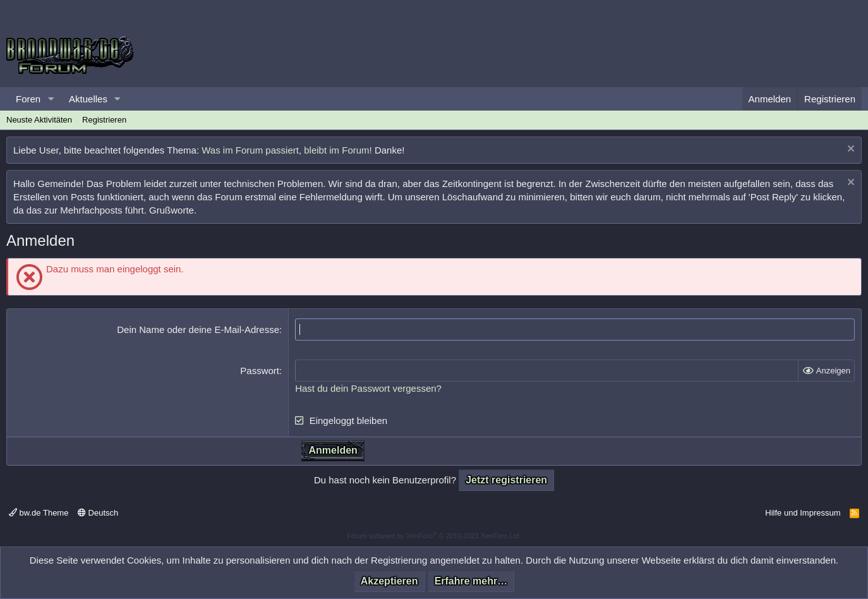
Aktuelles (88, 99)
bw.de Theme (39, 513)
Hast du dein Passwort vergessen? (368, 388)
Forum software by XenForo (434, 536)
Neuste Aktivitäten (39, 120)
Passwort (260, 371)
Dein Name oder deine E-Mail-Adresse (198, 330)
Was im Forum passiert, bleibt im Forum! (287, 150)
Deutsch (98, 513)
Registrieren (104, 120)
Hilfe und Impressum (803, 513)
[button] (51, 99)
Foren (28, 99)
